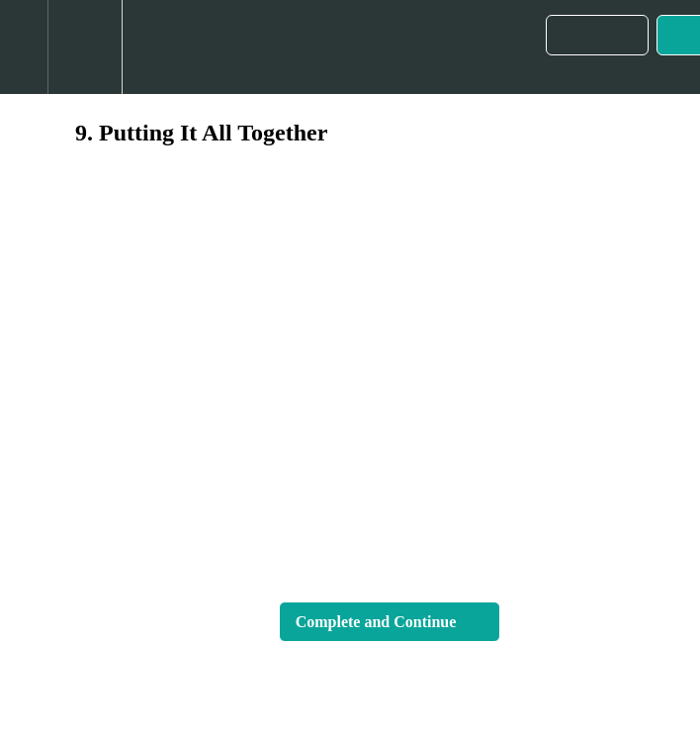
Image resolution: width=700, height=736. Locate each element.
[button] (24, 47)
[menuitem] (85, 47)
